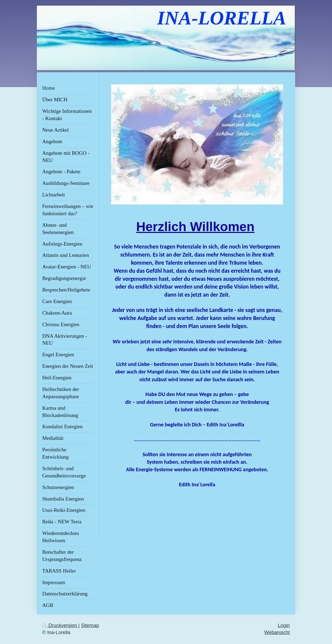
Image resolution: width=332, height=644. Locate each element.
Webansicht (277, 632)
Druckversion (60, 625)
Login (284, 625)
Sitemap (90, 625)
